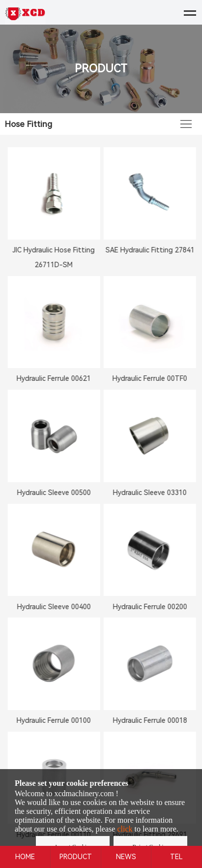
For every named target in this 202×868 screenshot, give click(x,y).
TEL (176, 857)
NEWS (126, 857)
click (125, 829)
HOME (25, 857)
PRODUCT (76, 857)
